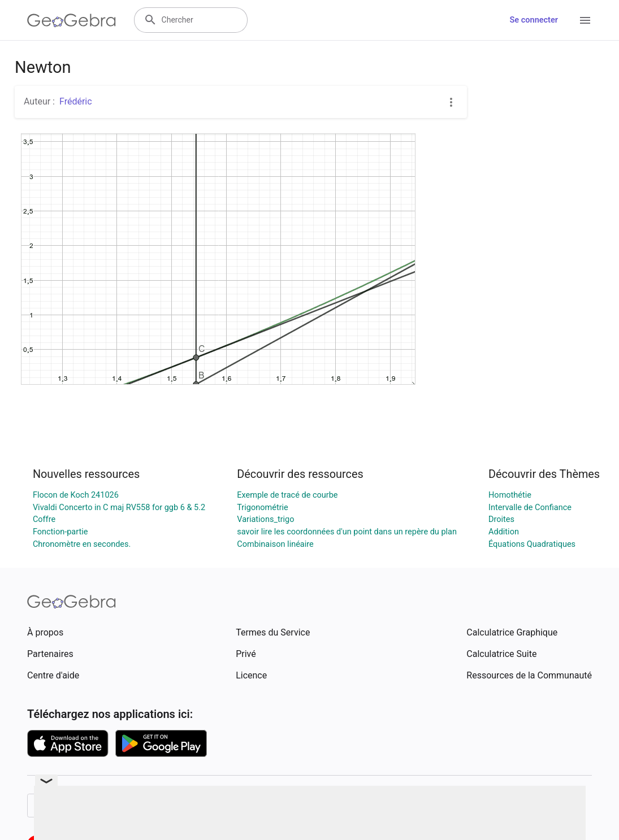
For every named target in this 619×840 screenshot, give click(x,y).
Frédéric (76, 101)
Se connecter (534, 20)
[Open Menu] (585, 20)
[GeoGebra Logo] (72, 20)
